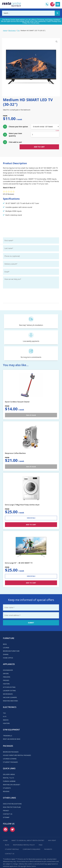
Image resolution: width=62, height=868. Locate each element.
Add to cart (45, 143)
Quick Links (9, 764)
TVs (18, 30)
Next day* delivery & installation (31, 321)
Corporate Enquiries (31, 845)
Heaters (6, 680)
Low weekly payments (31, 337)
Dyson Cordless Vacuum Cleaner (17, 398)
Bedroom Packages (11, 748)
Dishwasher (8, 666)
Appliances (9, 660)
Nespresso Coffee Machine (15, 449)
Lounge (6, 644)
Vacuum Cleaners (10, 693)
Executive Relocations (12, 800)
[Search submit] (57, 13)
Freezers (7, 673)
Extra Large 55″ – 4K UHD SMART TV (19, 559)
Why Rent (52, 836)
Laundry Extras (9, 687)
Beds (5, 640)
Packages (8, 742)
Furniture (9, 634)
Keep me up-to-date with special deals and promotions (24, 288)
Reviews (6, 787)
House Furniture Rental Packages (17, 751)
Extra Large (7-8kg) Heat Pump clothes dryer (22, 501)
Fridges (6, 676)
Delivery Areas (9, 770)
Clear (57, 131)
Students (7, 784)
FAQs (41, 841)
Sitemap (6, 813)
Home (5, 30)
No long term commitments (31, 353)
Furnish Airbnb (9, 777)
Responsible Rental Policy (24, 841)
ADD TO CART (31, 521)
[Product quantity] (45, 135)
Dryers (6, 670)
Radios (6, 716)
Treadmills (8, 732)
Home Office (8, 654)
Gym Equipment (11, 726)
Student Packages (10, 758)
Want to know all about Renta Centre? (28, 836)
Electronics (12, 30)
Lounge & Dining (10, 755)
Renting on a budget (12, 781)
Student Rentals (12, 845)
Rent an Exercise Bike (12, 735)
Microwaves (8, 690)
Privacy (6, 807)
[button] (58, 4)
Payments (48, 845)
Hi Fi (5, 713)
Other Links (9, 794)
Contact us (8, 810)
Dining (6, 650)
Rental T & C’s (8, 774)
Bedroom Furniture (11, 647)
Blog (7, 841)
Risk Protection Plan (12, 803)
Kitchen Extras (9, 683)
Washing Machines (10, 697)
